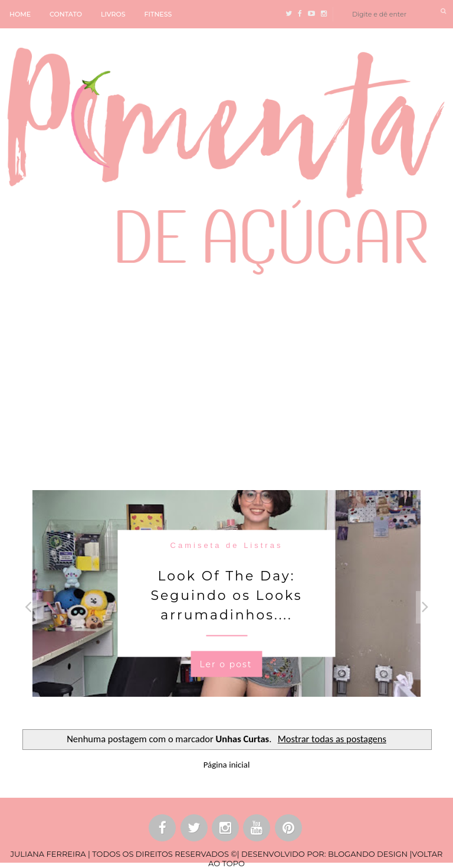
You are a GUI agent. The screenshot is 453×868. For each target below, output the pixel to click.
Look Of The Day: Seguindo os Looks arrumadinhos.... (226, 595)
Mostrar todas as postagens (332, 739)
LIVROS (113, 14)
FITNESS (158, 14)
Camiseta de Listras (227, 545)
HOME (20, 14)
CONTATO (66, 14)
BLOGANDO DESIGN (368, 854)
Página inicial (227, 765)
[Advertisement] (226, 381)
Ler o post (226, 664)
